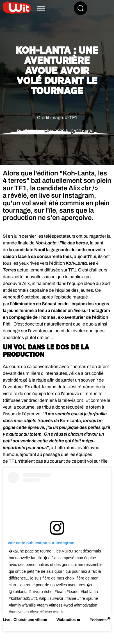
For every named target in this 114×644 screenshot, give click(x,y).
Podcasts (100, 619)
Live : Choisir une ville (23, 620)
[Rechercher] (81, 8)
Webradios (66, 620)
